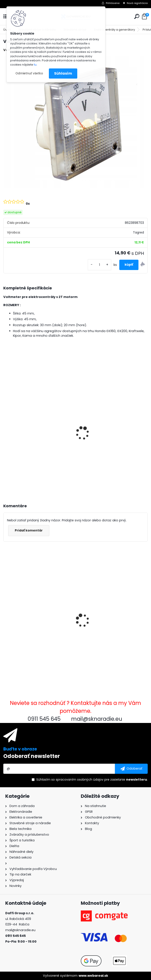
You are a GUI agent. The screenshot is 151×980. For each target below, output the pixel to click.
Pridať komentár (29, 530)
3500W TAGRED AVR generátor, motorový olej (33, 440)
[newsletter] (131, 769)
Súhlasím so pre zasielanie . (92, 780)
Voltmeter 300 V (20, 622)
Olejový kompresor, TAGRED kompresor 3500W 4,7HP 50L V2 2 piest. (109, 445)
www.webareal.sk (93, 976)
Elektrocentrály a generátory (114, 30)
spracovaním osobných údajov (80, 780)
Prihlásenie (113, 3)
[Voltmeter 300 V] (75, 122)
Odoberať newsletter (32, 756)
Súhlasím (63, 73)
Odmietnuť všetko (29, 73)
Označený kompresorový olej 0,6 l (109, 626)
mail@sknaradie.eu (20, 930)
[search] (137, 16)
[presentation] (5, 427)
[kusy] (99, 265)
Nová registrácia (137, 3)
